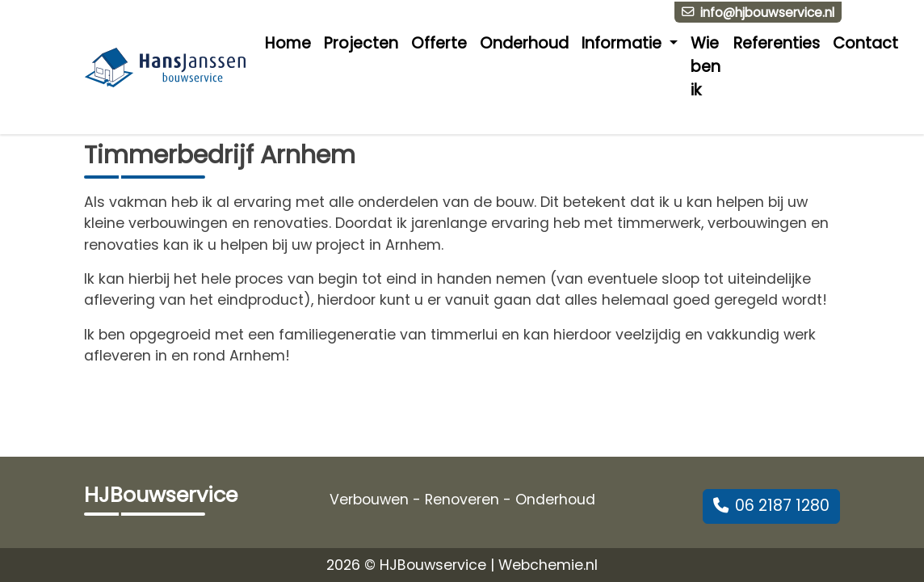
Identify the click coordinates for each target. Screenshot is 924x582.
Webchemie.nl (548, 565)
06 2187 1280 (771, 506)
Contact (865, 43)
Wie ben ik (706, 67)
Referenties (777, 43)
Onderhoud (524, 43)
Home (288, 43)
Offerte (439, 43)
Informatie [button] (624, 43)
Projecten (361, 43)
